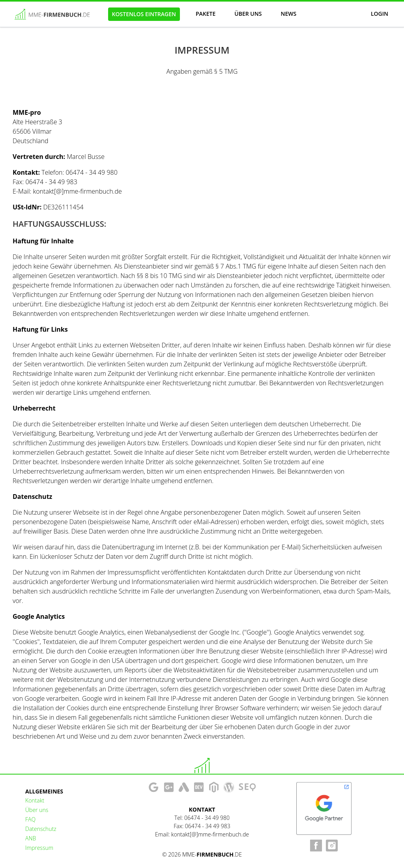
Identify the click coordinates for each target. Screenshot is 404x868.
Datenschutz (41, 829)
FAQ (30, 819)
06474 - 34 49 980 (207, 818)
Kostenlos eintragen (144, 14)
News (288, 14)
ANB (31, 838)
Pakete (206, 14)
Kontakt (35, 800)
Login (380, 14)
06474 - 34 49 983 (208, 826)
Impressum (39, 848)
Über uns (248, 14)
